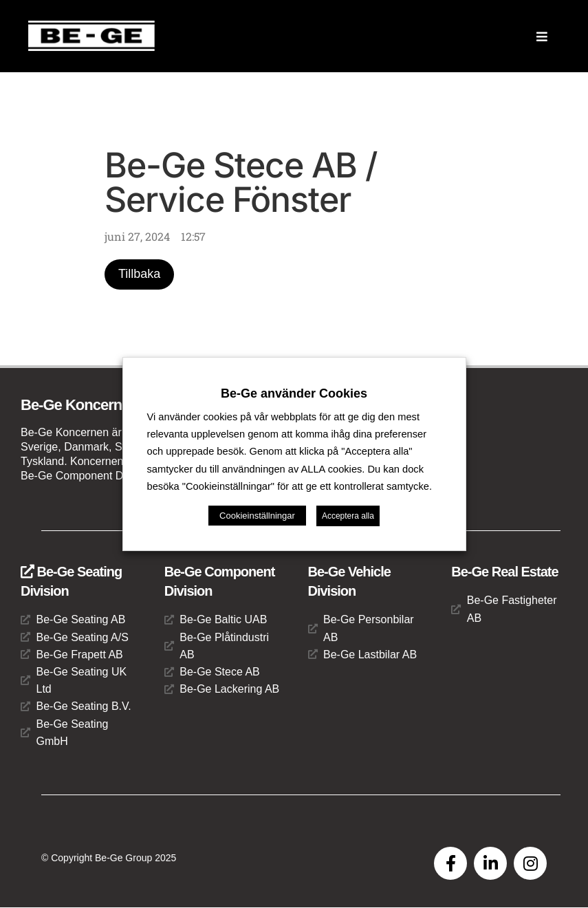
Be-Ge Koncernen (79, 406)
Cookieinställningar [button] (257, 516)
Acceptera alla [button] (348, 516)
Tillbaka (139, 274)
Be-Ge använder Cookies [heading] (294, 393)
